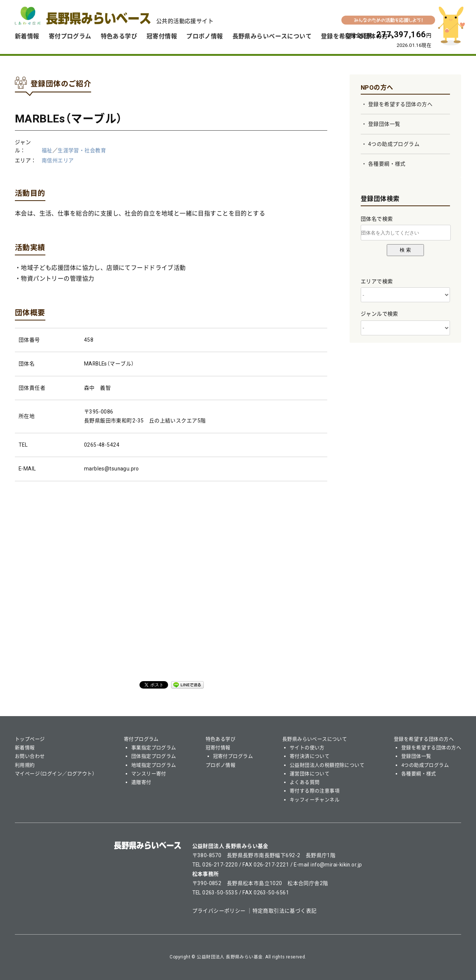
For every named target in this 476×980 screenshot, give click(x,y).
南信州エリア (58, 160)
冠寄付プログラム (233, 756)
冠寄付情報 (162, 36)
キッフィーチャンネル (315, 800)
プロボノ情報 (205, 36)
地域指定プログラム (154, 765)
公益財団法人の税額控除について (327, 765)
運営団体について (310, 774)
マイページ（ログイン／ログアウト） (55, 774)
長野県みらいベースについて (272, 36)
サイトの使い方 (307, 748)
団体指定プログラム (154, 756)
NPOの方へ (377, 87)
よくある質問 (305, 782)
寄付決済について (310, 756)
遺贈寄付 (141, 782)
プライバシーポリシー (219, 911)
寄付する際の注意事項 (315, 791)
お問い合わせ (30, 756)
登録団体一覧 (384, 124)
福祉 (47, 150)
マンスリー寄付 (149, 774)
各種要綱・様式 (387, 164)
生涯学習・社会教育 (82, 150)
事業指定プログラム (154, 748)
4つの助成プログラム (394, 144)
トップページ (30, 739)
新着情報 (27, 36)
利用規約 (25, 765)
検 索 (405, 250)
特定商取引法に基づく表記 (285, 911)
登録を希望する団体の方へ (400, 104)
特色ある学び (119, 36)
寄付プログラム (70, 36)
